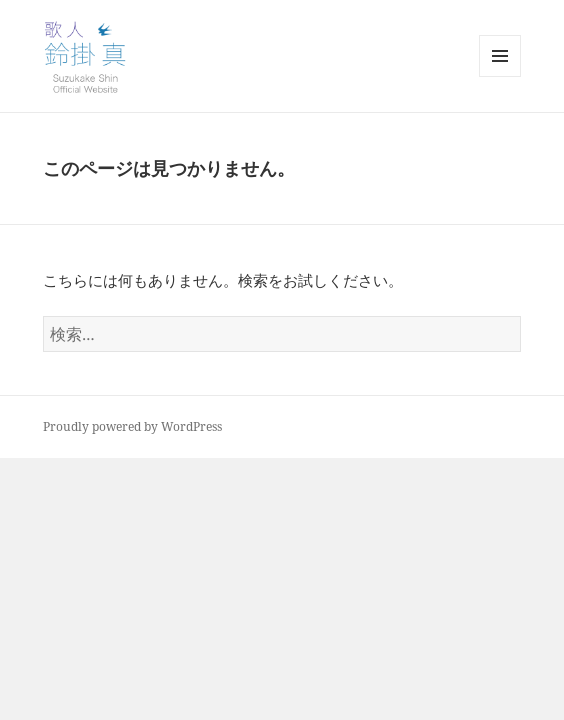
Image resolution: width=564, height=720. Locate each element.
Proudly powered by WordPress (132, 426)
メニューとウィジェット (500, 76)
